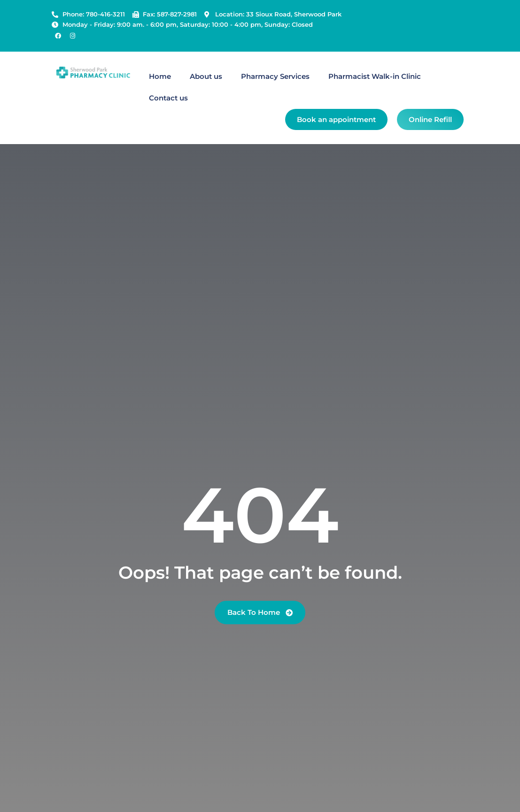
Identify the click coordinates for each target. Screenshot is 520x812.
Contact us (168, 98)
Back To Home (260, 612)
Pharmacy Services (275, 76)
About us (206, 76)
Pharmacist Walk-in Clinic (375, 76)
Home (160, 76)
